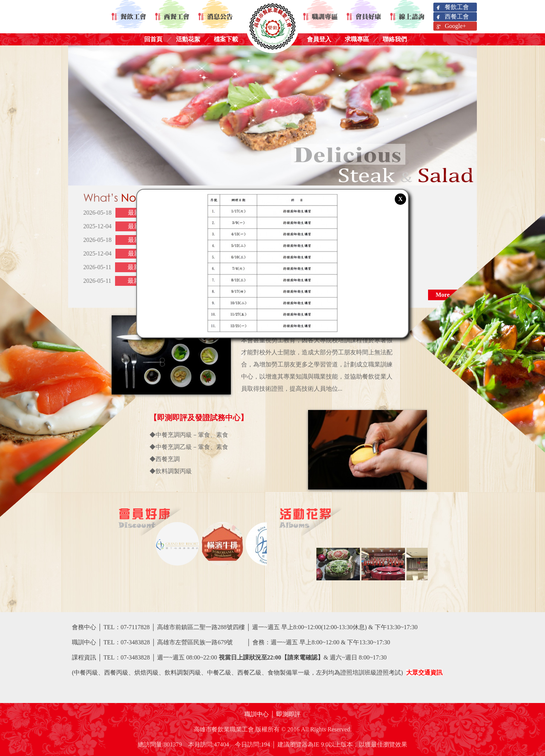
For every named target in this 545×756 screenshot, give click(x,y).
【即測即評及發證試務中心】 (199, 418)
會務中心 (84, 627)
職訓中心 (257, 714)
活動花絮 (188, 39)
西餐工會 (452, 17)
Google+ (451, 26)
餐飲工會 (452, 7)
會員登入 (319, 39)
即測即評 (288, 714)
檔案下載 (226, 39)
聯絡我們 (395, 39)
